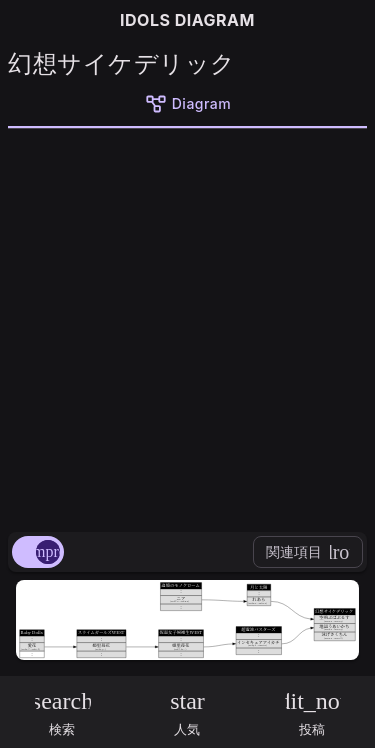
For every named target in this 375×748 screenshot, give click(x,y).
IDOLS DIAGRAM (187, 20)
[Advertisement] (187, 326)
